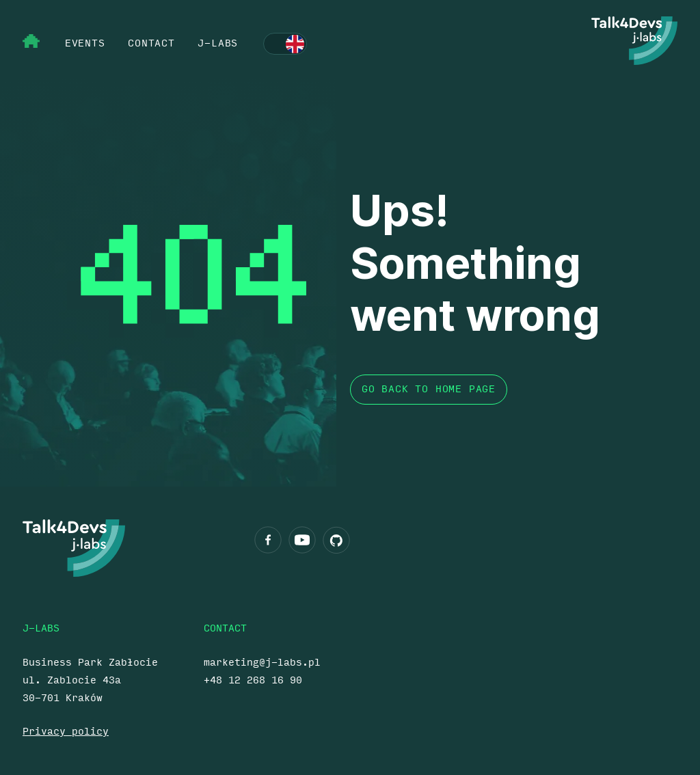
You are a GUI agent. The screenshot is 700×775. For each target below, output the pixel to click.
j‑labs (218, 43)
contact (151, 43)
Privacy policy (66, 732)
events (85, 43)
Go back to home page (429, 389)
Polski (285, 44)
